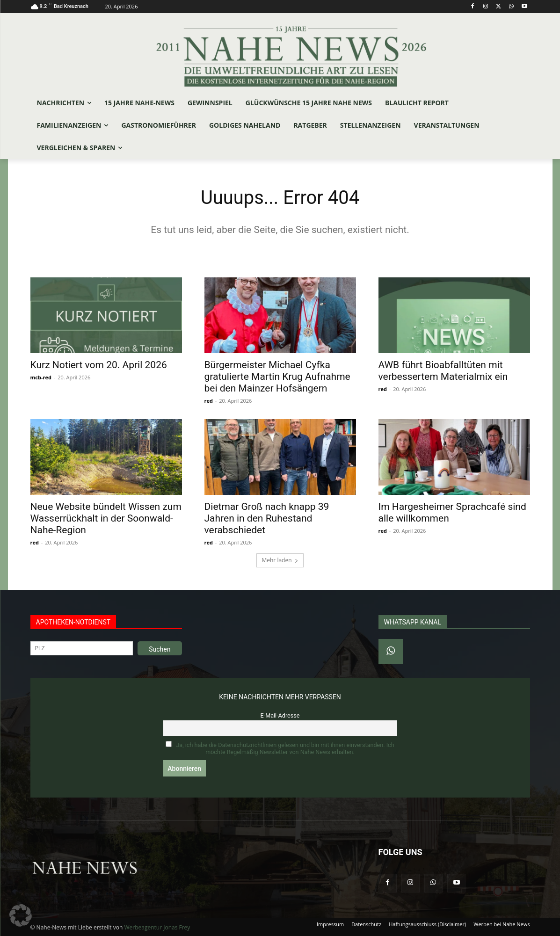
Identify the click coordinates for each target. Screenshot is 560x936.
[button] (21, 915)
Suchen (160, 649)
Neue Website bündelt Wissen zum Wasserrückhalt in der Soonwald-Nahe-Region (106, 518)
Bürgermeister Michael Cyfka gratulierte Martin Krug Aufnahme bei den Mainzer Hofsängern (277, 377)
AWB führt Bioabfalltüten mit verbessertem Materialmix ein (443, 371)
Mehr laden (280, 560)
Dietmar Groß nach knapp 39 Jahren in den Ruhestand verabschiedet (267, 518)
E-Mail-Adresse (280, 715)
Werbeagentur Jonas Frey (157, 927)
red (209, 401)
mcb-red (41, 377)
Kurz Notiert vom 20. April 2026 (99, 365)
